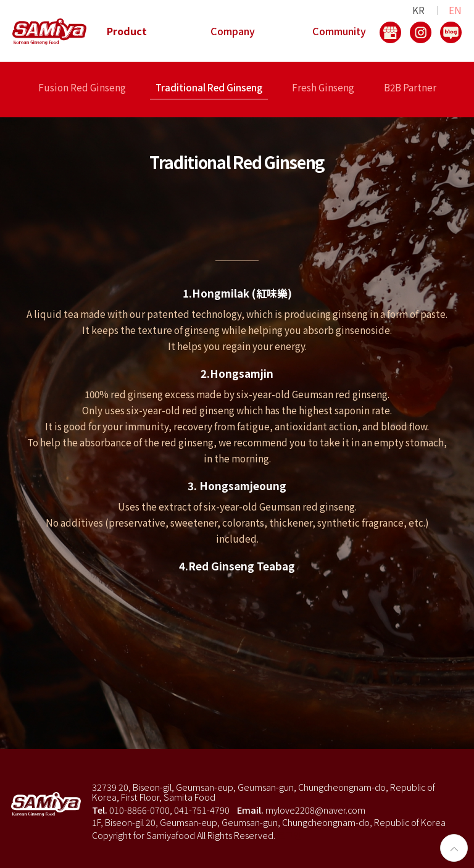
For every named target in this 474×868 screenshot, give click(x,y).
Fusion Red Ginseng (82, 88)
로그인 (289, 835)
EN (455, 10)
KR (418, 10)
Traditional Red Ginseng (209, 88)
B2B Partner (410, 88)
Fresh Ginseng (323, 88)
